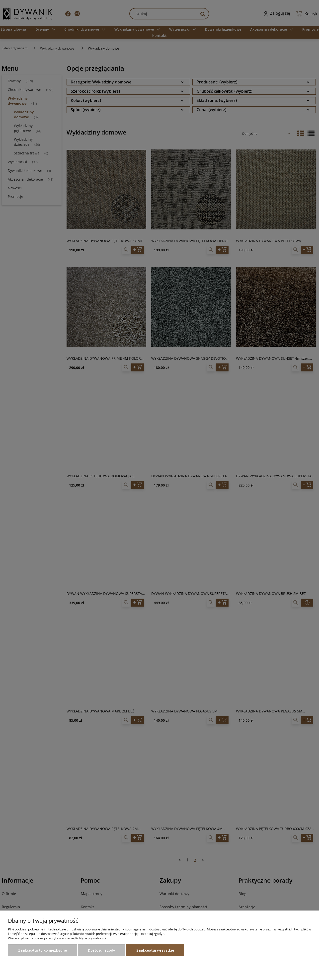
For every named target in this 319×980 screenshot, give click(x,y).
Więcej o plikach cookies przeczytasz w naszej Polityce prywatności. (57, 938)
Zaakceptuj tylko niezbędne (42, 950)
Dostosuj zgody (102, 950)
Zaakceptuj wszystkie (155, 950)
